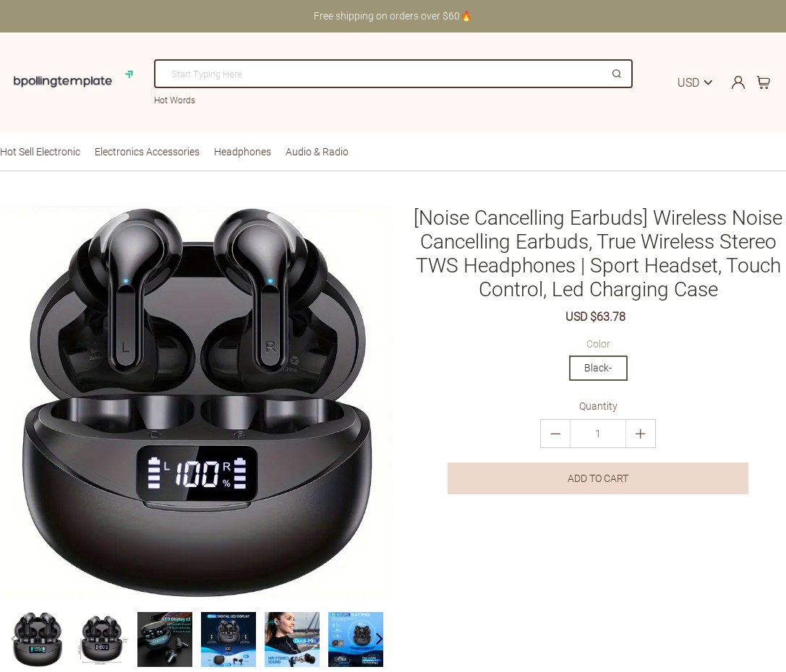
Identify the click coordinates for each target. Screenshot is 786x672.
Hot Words (175, 100)
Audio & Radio (317, 152)
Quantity (598, 406)
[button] (379, 639)
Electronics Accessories (147, 152)
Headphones (243, 152)
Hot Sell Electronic (40, 152)
